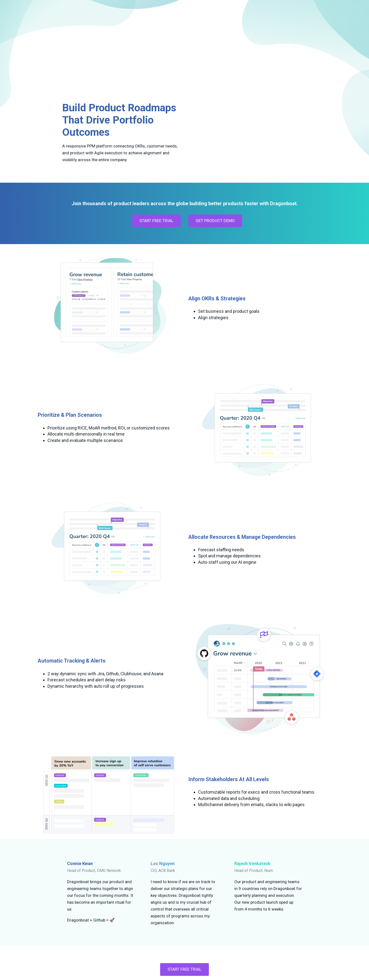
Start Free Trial (184, 920)
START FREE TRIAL (156, 172)
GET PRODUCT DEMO (215, 172)
